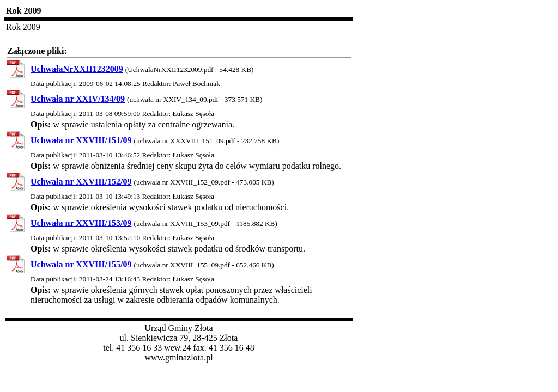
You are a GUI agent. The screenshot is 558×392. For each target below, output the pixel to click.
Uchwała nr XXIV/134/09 (78, 99)
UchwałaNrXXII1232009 (77, 69)
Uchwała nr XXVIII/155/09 (81, 264)
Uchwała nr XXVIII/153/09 (81, 223)
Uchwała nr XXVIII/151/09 (81, 140)
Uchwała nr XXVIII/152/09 (81, 182)
